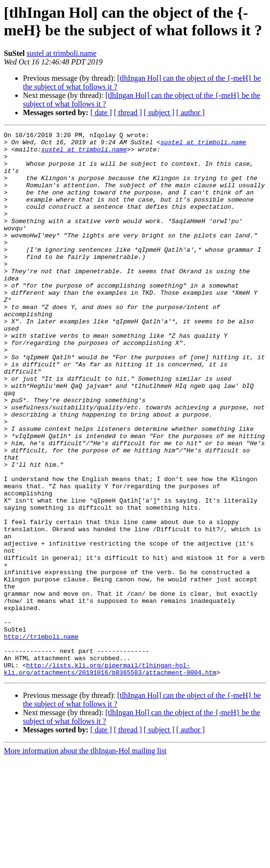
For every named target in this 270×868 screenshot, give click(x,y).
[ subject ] (159, 113)
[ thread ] (128, 113)
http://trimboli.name (41, 738)
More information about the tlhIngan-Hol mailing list (85, 860)
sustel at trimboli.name (62, 53)
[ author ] (191, 113)
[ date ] (101, 113)
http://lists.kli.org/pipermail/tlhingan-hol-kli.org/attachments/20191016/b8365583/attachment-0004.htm (110, 777)
